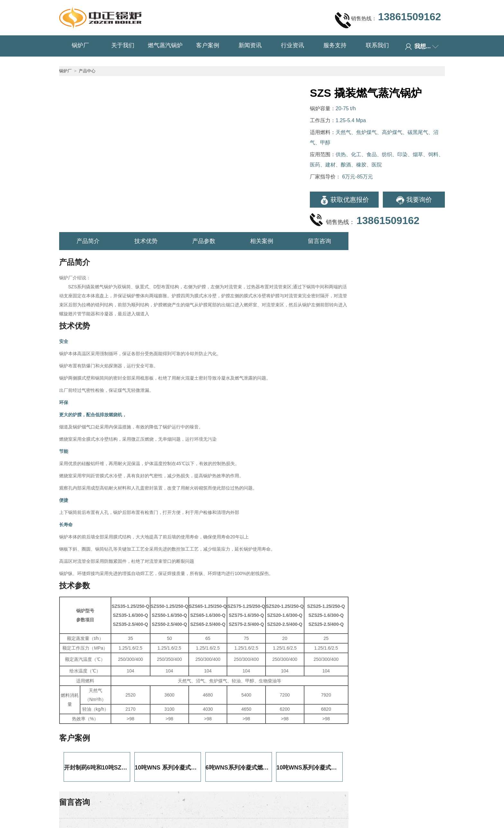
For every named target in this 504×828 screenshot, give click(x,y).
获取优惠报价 (344, 200)
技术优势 (146, 241)
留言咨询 (319, 241)
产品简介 (88, 241)
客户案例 (208, 45)
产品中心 (87, 71)
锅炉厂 (80, 45)
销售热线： (388, 20)
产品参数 (204, 241)
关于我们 (123, 45)
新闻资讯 (250, 45)
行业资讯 (292, 45)
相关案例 (262, 241)
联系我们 (377, 45)
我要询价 (414, 200)
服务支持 (335, 45)
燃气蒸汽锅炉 (165, 45)
